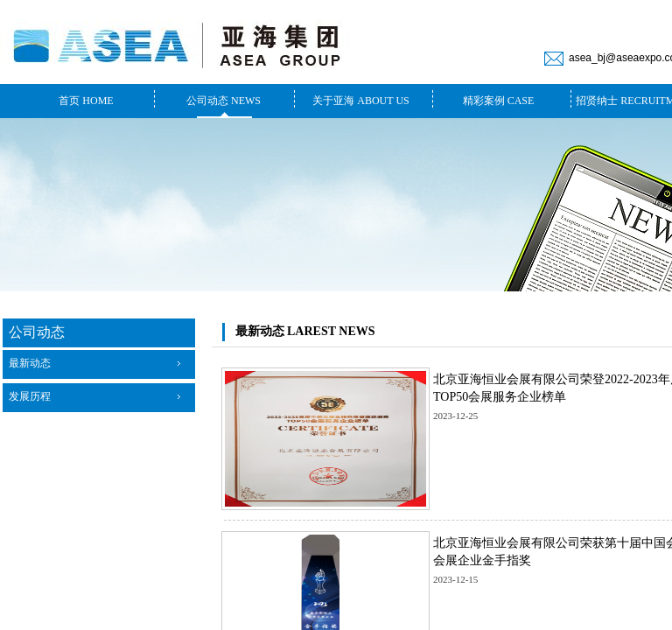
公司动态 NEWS (224, 101)
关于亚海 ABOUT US (360, 101)
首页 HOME (86, 101)
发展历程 (30, 396)
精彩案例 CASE (499, 101)
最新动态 (30, 363)
